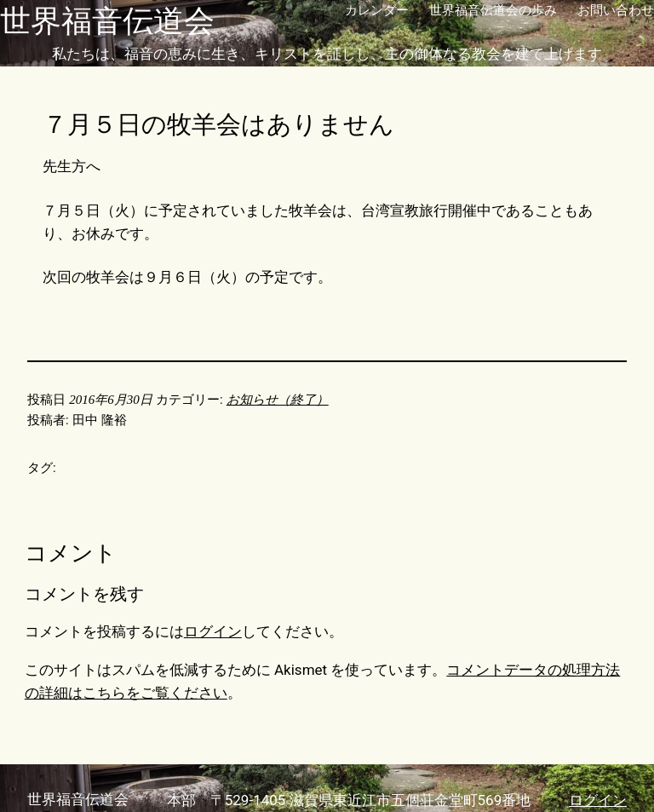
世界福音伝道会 (107, 21)
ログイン (213, 631)
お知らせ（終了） (278, 400)
